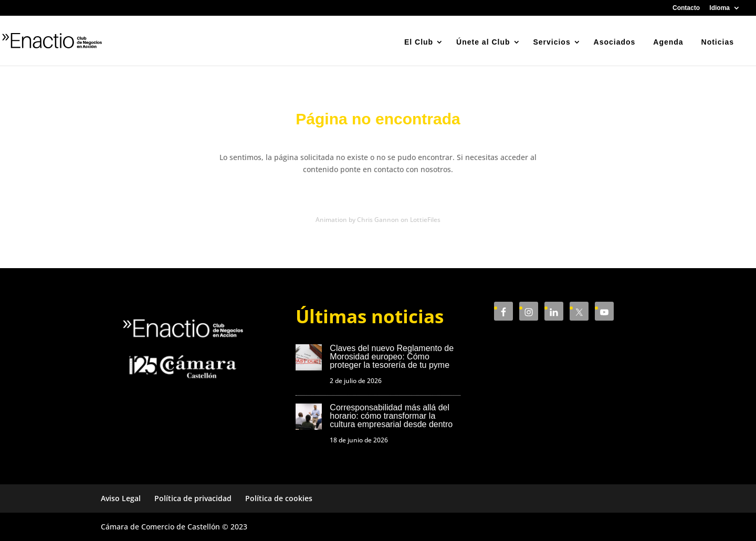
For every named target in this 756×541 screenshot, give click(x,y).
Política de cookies (279, 498)
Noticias (718, 42)
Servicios (552, 42)
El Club (419, 42)
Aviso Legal (121, 498)
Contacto (686, 8)
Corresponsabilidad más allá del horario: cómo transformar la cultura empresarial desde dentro (391, 416)
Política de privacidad (193, 498)
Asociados (615, 42)
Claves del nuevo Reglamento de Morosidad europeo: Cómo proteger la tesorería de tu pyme (392, 357)
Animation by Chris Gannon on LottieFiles (378, 220)
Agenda (668, 42)
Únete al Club (483, 42)
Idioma (720, 8)
